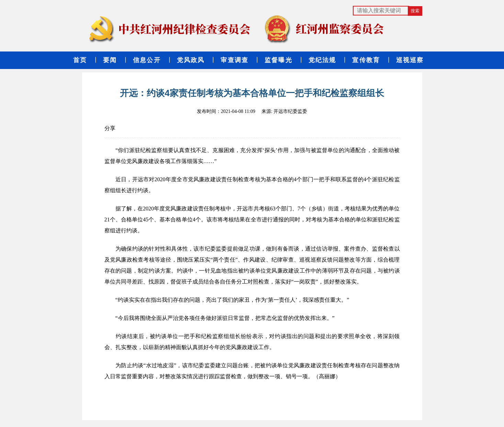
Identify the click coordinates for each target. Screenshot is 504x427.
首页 (80, 60)
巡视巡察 (410, 60)
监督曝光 (278, 60)
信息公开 (147, 60)
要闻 (110, 60)
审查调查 (234, 60)
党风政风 (191, 60)
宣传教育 (366, 60)
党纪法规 (322, 60)
